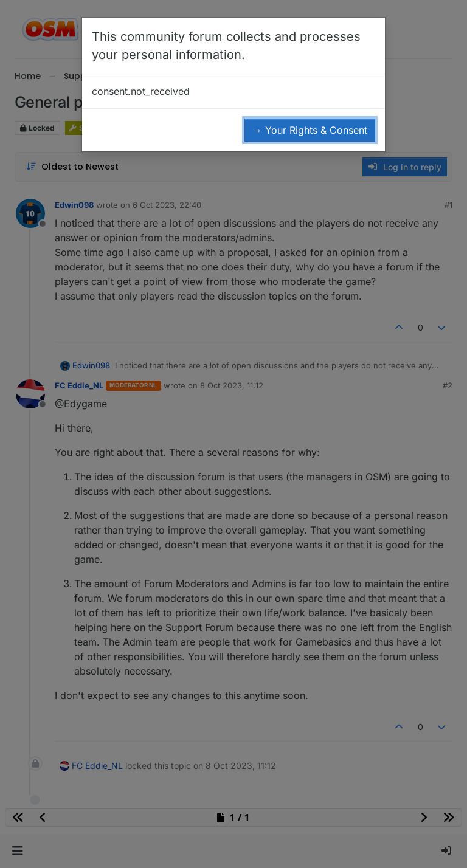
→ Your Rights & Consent (310, 130)
